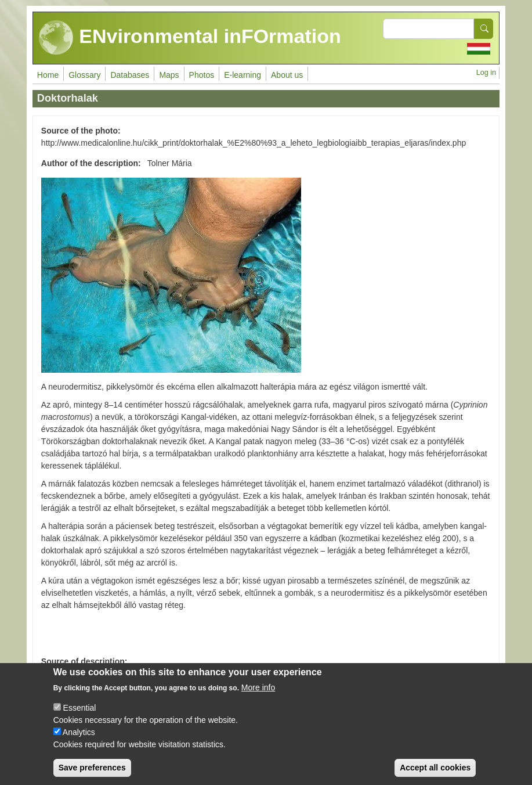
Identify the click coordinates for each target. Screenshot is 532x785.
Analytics (79, 740)
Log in (486, 73)
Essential (80, 716)
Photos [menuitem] (202, 75)
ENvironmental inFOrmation (190, 38)
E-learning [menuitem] (243, 75)
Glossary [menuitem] (84, 75)
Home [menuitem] (48, 75)
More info (258, 696)
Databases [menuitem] (130, 75)
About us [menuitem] (287, 75)
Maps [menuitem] (169, 75)
